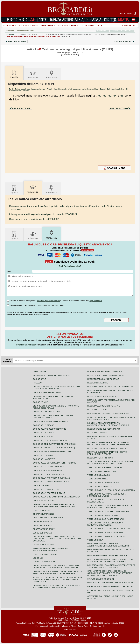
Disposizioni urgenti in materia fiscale (107, 556)
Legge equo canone (98, 410)
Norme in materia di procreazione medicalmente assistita (50, 549)
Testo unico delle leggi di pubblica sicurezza (39, 34)
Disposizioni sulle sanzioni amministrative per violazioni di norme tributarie (111, 566)
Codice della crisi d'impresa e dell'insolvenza (57, 497)
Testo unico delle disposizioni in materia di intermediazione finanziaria (110, 507)
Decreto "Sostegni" (43, 522)
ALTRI (100, 25)
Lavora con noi (70, 629)
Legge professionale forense (103, 379)
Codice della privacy (44, 433)
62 (110, 96)
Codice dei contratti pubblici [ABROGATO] (54, 448)
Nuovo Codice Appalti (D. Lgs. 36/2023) (51, 375)
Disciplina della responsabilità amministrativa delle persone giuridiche (108, 424)
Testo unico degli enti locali (102, 471)
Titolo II (90, 34)
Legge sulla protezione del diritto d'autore (110, 387)
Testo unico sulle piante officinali (105, 519)
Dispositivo (14, 189)
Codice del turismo (43, 455)
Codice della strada (43, 425)
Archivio (102, 626)
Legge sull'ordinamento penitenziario (107, 448)
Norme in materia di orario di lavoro (106, 375)
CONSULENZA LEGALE (122, 31)
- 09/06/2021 (34, 219)
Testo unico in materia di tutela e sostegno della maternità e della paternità (110, 463)
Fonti (17, 34)
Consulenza (52, 74)
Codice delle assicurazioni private (51, 440)
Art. (17, 42)
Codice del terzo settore (46, 489)
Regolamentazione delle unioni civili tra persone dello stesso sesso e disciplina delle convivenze (57, 539)
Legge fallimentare (98, 383)
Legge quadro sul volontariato (104, 429)
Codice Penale (48, 25)
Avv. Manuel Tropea (78, 620)
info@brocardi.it (54, 626)
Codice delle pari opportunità (49, 467)
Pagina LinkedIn (116, 634)
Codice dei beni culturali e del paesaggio (54, 444)
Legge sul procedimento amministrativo (108, 413)
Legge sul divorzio (43, 533)
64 (115, 96)
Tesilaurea (33, 74)
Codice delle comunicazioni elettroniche (54, 463)
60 (100, 96)
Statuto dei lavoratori (45, 562)
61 (105, 96)
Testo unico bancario (99, 475)
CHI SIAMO (102, 31)
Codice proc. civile (29, 25)
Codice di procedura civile (47, 392)
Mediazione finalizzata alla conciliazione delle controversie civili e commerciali (109, 443)
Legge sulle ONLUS (97, 433)
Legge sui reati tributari (100, 458)
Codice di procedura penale (47, 412)
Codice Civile (10, 25)
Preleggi (38, 383)
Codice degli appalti (43, 501)
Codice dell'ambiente (44, 459)
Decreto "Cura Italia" (44, 529)
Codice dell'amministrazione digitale (52, 482)
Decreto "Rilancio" (43, 525)
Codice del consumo (43, 436)
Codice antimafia (42, 486)
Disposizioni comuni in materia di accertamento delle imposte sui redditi (108, 545)
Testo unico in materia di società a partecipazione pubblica (105, 524)
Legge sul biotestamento (46, 554)
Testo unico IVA (95, 540)
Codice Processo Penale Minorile (50, 421)
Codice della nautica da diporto (50, 474)
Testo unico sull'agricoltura (103, 515)
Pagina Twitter (110, 634)
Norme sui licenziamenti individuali (105, 372)
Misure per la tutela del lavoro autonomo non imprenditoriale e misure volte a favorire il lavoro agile (57, 579)
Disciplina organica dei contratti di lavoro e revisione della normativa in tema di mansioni (56, 567)
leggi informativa (96, 301)
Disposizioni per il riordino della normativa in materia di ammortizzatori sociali (57, 586)
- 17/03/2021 (43, 214)
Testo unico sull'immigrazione (103, 483)
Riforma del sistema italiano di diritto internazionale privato (107, 453)
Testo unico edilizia (98, 479)
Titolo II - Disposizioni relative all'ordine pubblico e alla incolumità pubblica (72, 89)
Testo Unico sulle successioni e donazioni (109, 529)
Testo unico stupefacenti (101, 486)
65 (122, 96)
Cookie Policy (83, 626)
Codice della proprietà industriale (51, 478)
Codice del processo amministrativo (52, 452)
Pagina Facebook (104, 634)
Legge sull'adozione (43, 545)
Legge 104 (38, 558)
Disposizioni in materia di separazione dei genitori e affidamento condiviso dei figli (55, 505)
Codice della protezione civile (49, 493)
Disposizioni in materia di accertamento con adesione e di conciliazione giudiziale (110, 560)
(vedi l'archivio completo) (70, 266)
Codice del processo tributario (49, 429)
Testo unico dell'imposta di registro (106, 536)
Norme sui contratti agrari (102, 396)
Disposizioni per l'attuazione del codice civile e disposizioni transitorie (57, 388)
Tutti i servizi (128, 25)
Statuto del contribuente (101, 579)
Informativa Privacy (69, 626)
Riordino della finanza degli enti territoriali (111, 583)
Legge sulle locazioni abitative (104, 406)
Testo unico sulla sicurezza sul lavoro (108, 511)
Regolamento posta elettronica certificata (110, 587)
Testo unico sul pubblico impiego (105, 467)
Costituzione (88, 25)
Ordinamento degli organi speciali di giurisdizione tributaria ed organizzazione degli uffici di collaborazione (110, 573)
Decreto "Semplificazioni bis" (48, 518)
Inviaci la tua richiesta (26, 345)
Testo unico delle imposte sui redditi (107, 532)
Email (9, 271)
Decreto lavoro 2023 (44, 514)
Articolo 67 (66, 36)
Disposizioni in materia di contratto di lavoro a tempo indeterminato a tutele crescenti (57, 572)
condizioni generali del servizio (48, 301)
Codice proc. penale (68, 25)
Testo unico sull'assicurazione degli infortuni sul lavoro (107, 495)
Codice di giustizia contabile (48, 470)
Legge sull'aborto (43, 510)
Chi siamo (93, 626)
